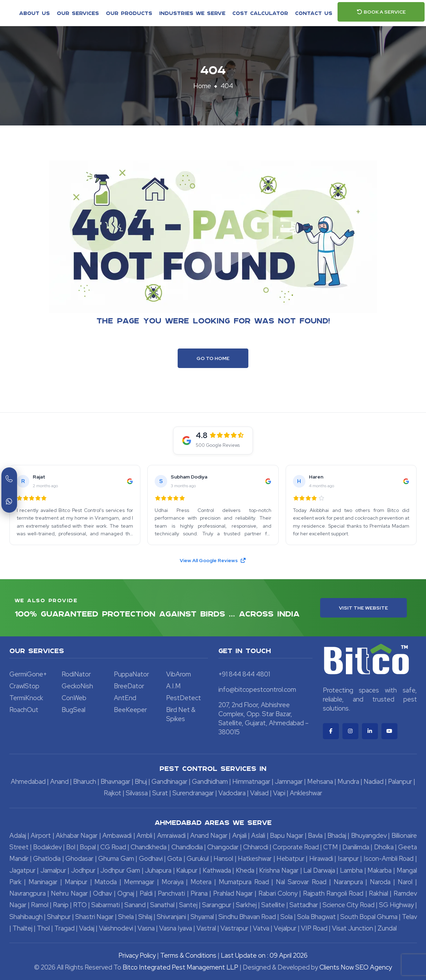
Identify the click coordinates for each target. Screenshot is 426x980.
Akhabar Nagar (77, 836)
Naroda (380, 882)
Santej (188, 905)
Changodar (223, 847)
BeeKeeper (130, 710)
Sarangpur (217, 905)
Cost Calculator (260, 13)
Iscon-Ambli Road (389, 859)
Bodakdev (47, 847)
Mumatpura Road (244, 882)
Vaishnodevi (116, 928)
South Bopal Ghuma (369, 917)
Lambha (351, 870)
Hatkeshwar (255, 859)
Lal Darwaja (319, 870)
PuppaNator (131, 674)
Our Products (129, 13)
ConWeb (74, 698)
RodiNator (76, 674)
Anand (59, 782)
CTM (331, 847)
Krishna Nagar (279, 870)
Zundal (387, 928)
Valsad (259, 793)
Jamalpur (53, 870)
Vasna (146, 928)
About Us (34, 13)
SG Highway (396, 905)
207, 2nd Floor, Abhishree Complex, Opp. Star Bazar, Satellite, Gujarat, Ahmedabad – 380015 (264, 718)
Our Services (78, 13)
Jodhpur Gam (120, 870)
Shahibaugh (26, 917)
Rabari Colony (278, 893)
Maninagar (43, 882)
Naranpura (348, 882)
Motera (201, 882)
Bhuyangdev (369, 836)
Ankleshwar (306, 793)
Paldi (146, 893)
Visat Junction (353, 928)
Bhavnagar (115, 782)
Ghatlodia (47, 859)
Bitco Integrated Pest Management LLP (181, 967)
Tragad (64, 928)
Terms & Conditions (188, 955)
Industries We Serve (192, 13)
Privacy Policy (137, 955)
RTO (80, 905)
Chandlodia (187, 847)
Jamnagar (289, 782)
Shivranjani (171, 917)
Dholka (384, 847)
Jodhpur (83, 870)
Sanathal (162, 905)
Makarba (379, 870)
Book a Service (381, 12)
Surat (160, 793)
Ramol (40, 905)
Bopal (88, 847)
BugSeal (73, 710)
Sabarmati (106, 905)
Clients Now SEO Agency (356, 967)
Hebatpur (291, 859)
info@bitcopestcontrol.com (257, 690)
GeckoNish (77, 686)
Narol (405, 882)
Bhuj (141, 782)
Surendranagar (193, 793)
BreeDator (129, 686)
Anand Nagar (209, 836)
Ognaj (126, 893)
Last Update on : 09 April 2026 (264, 955)
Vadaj (87, 928)
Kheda (245, 870)
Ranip (61, 905)
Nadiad (374, 782)
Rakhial (378, 893)
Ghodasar (79, 859)
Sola (286, 917)
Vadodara (232, 793)
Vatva (261, 928)
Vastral (206, 928)
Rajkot (113, 793)
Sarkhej (246, 905)
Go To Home (213, 358)
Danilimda (356, 847)
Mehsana (320, 782)
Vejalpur (285, 928)
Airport (41, 836)
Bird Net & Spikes (181, 714)
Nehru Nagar (69, 893)
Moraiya (173, 882)
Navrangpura (28, 893)
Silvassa (137, 793)
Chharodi (256, 847)
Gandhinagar (169, 782)
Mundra (348, 782)
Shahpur (59, 917)
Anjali (239, 836)
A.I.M (173, 686)
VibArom (179, 674)
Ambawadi (117, 836)
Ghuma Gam (116, 859)
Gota (175, 859)
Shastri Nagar (94, 917)
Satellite (273, 905)
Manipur (76, 882)
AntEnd (125, 698)
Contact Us (314, 13)
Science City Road (348, 905)
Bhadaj (337, 836)
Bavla (315, 836)
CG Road (113, 847)
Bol (71, 847)
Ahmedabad (28, 782)
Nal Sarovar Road (301, 882)
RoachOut (24, 710)
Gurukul (198, 859)
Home (202, 86)
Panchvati (171, 893)
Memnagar (139, 882)
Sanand (135, 905)
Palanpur (400, 782)
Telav (409, 917)
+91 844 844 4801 (244, 674)
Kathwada (217, 870)
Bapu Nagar (286, 836)
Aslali (258, 836)
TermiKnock (26, 698)
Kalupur (187, 870)
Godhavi (151, 859)
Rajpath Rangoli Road (333, 893)
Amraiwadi (171, 836)
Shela (126, 917)
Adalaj (18, 836)
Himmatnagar (251, 782)
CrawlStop (24, 686)
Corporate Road (296, 847)
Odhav (102, 893)
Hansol (223, 859)
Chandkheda (149, 847)
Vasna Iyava (176, 928)
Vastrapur (234, 928)
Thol (43, 928)
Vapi (279, 793)
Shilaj (145, 917)
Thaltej (22, 928)
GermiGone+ (28, 674)
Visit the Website (363, 608)
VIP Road (314, 928)
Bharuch (85, 782)
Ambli (144, 836)
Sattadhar (304, 905)
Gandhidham (210, 782)
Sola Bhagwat (316, 917)
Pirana (199, 893)
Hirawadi (321, 859)
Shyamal (202, 917)
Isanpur (348, 859)
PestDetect (184, 698)
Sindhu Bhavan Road (247, 917)
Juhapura (158, 870)
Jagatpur (22, 870)
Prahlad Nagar (233, 893)
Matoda (106, 882)
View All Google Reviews (213, 560)
